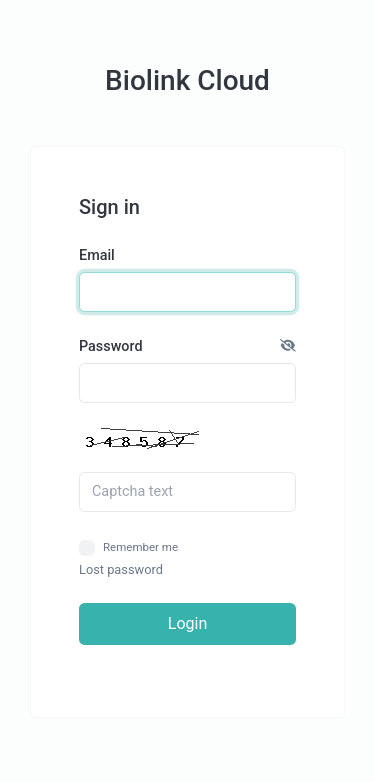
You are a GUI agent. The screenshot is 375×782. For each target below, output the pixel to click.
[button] (288, 347)
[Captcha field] (187, 492)
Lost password (121, 569)
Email (97, 255)
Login (187, 623)
